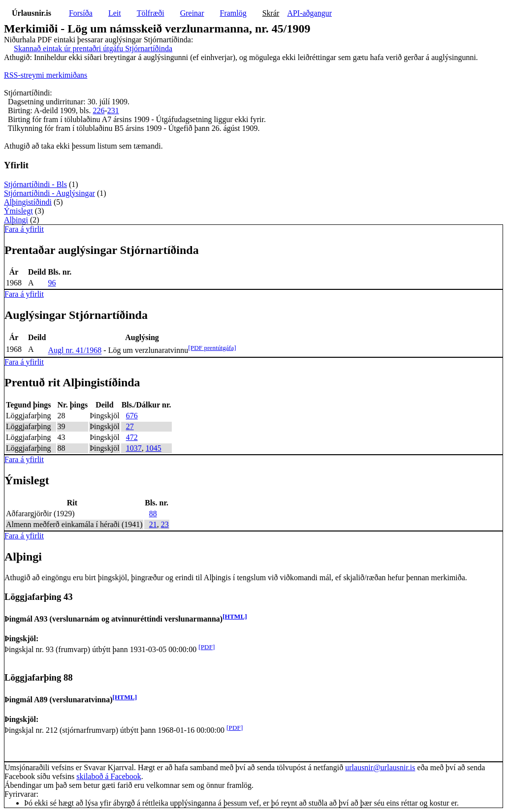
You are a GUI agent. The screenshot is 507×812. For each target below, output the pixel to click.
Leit (115, 13)
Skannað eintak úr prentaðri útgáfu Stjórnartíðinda (93, 48)
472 (132, 437)
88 (153, 514)
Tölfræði (151, 13)
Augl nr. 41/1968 (75, 351)
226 (98, 110)
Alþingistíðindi (28, 202)
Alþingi (16, 220)
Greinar (192, 13)
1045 (154, 448)
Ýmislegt (18, 211)
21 (153, 524)
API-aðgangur (309, 13)
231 (113, 110)
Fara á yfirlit (24, 229)
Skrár (271, 13)
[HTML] (235, 616)
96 (52, 283)
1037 (134, 448)
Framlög (233, 13)
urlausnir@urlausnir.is (380, 767)
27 (130, 426)
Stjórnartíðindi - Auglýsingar (49, 193)
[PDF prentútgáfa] (212, 348)
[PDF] (206, 647)
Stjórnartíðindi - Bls (35, 184)
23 (165, 524)
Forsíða (81, 13)
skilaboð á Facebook (109, 776)
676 (132, 416)
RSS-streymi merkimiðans (46, 75)
